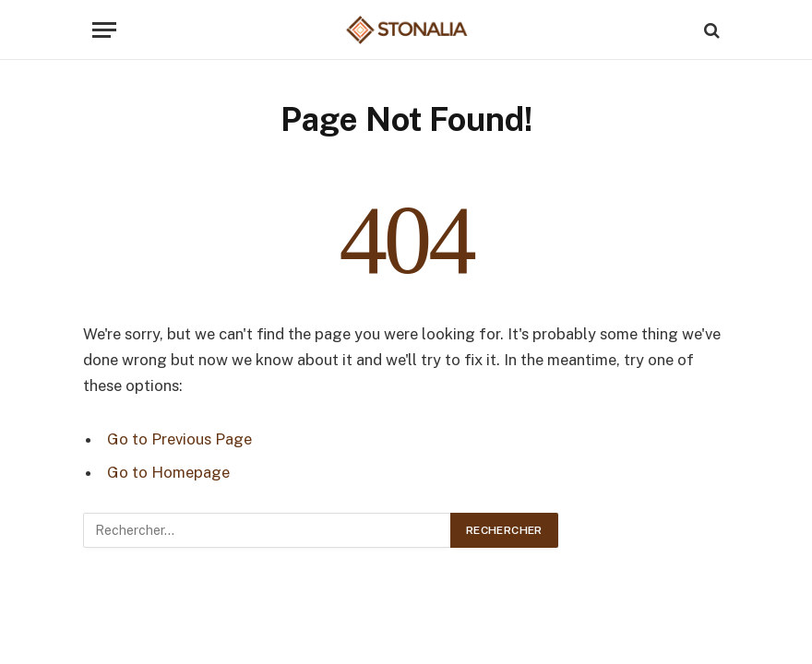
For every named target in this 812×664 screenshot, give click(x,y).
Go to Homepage (168, 472)
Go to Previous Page (179, 439)
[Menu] (104, 30)
